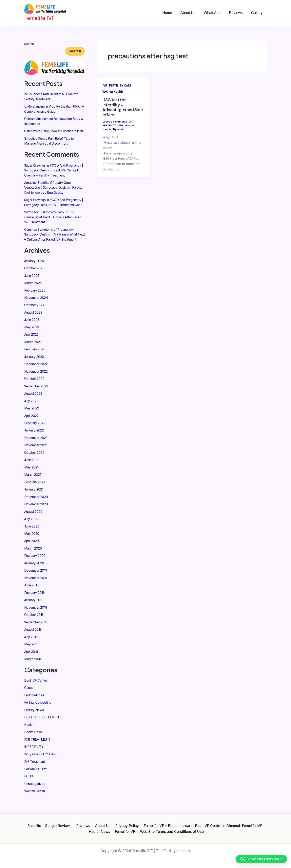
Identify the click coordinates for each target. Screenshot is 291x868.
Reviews (84, 825)
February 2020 (36, 569)
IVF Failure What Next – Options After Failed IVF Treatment (52, 230)
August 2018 (34, 642)
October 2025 (35, 285)
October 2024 (35, 322)
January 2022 (35, 445)
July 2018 (32, 649)
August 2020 (34, 525)
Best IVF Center (36, 692)
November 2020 (37, 518)
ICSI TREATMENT (38, 751)
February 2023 (36, 365)
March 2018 (33, 671)
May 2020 (32, 547)
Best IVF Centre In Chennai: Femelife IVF (227, 825)
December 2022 (36, 380)
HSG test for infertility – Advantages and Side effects (119, 107)
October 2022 (35, 394)
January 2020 (35, 576)
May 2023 (32, 344)
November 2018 (37, 620)
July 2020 (32, 533)
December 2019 (36, 584)
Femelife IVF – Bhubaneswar (166, 825)
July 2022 (32, 416)
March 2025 (34, 300)
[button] (261, 859)
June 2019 (32, 598)
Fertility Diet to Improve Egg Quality (51, 201)
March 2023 (34, 358)
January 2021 (35, 504)
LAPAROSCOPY (37, 780)
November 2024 (37, 314)
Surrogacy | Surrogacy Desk (46, 225)
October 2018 (35, 627)
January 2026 (35, 278)
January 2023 (35, 373)
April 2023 (32, 351)
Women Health (36, 801)
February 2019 (35, 606)
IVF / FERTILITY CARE (42, 765)
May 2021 (32, 482)
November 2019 (37, 591)
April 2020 (32, 555)
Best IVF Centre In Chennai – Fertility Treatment (53, 179)
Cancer (30, 700)
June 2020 (33, 540)
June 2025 (32, 293)
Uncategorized (35, 794)
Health (29, 736)
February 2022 (36, 438)
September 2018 (37, 635)
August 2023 (34, 329)
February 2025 (36, 307)
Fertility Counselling (39, 714)
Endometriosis (35, 707)
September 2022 (37, 402)
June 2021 (32, 475)
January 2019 (35, 613)
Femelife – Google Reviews (51, 825)
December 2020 (37, 511)
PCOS (29, 787)
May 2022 (32, 424)
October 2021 (35, 467)
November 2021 (36, 460)
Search (29, 44)
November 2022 (37, 387)
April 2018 (32, 664)
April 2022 (32, 431)
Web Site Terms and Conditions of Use (171, 831)
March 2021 (33, 489)
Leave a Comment (114, 122)
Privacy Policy (127, 825)
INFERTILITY (34, 758)
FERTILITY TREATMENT (44, 729)
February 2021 (35, 496)
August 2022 (34, 409)
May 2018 (32, 657)
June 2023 (32, 336)
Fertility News (35, 721)
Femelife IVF (125, 831)
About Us (103, 825)
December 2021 (36, 453)
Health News (34, 743)
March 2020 (34, 562)
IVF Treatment (35, 772)
